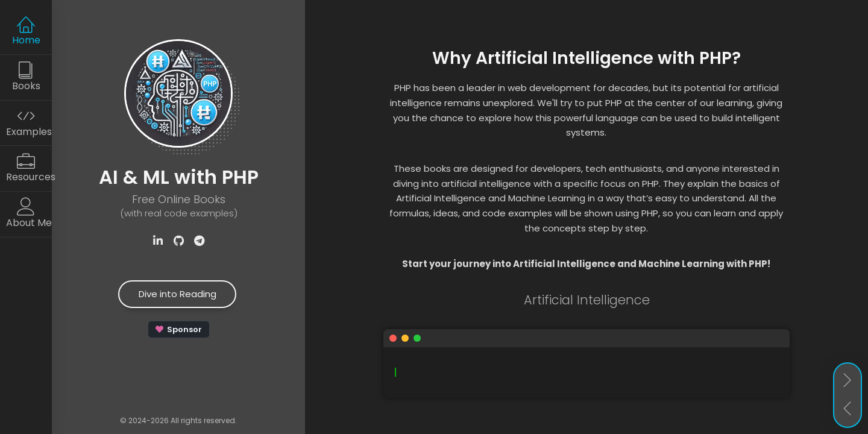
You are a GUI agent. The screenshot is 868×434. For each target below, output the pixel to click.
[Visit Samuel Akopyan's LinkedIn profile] (158, 241)
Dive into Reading (178, 294)
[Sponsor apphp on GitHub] (179, 329)
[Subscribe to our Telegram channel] (199, 241)
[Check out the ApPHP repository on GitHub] (178, 241)
